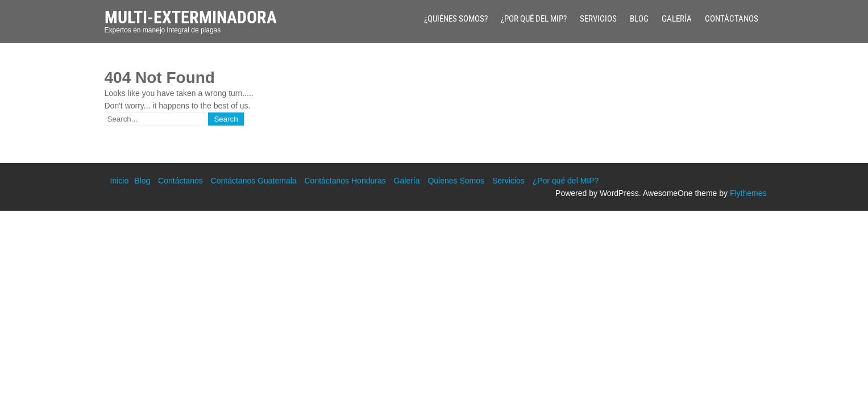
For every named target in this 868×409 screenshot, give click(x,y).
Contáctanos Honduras (345, 181)
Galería (677, 19)
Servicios (598, 19)
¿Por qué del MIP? (534, 19)
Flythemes (748, 193)
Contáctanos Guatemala (254, 181)
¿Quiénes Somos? (456, 19)
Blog (639, 19)
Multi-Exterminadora (191, 17)
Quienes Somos (456, 181)
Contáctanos (732, 19)
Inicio (120, 181)
